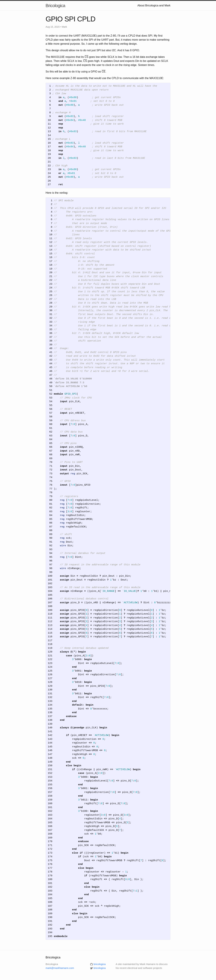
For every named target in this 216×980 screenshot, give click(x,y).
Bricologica (55, 6)
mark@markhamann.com (60, 968)
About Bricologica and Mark (154, 5)
